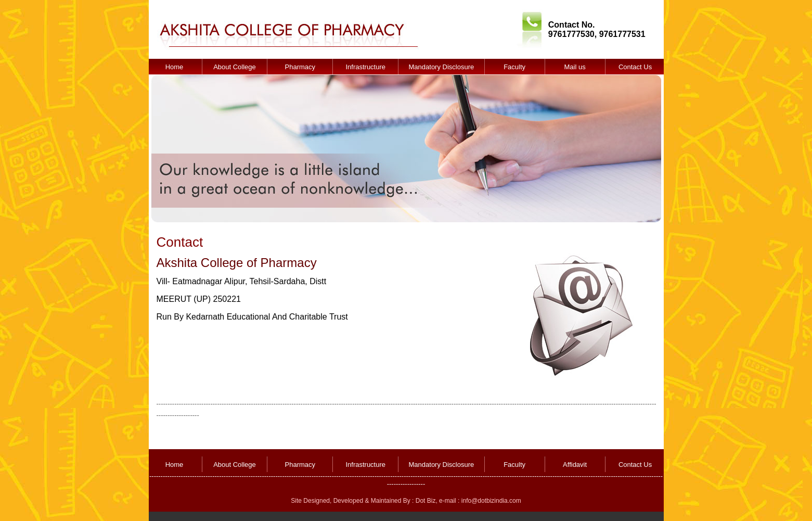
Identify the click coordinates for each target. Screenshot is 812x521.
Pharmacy (300, 67)
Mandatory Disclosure (442, 67)
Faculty (514, 67)
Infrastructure (365, 67)
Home (175, 67)
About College (235, 67)
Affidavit (575, 465)
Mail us (575, 67)
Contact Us (635, 67)
